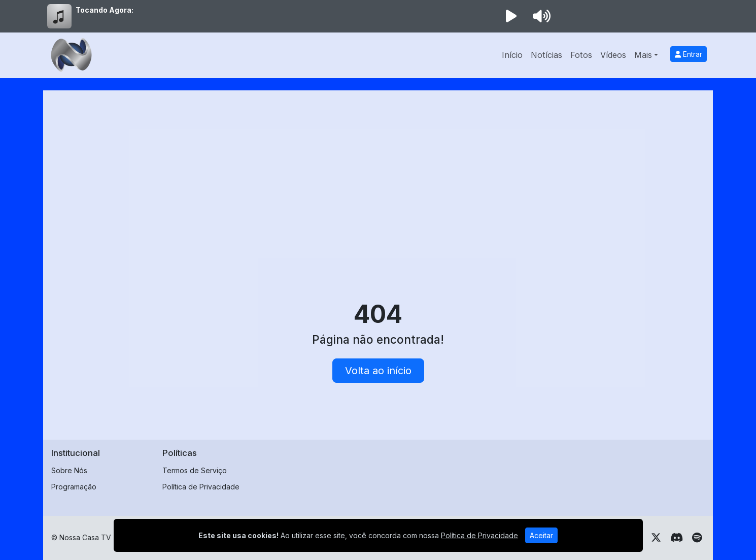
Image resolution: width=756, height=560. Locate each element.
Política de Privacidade (201, 487)
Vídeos (613, 55)
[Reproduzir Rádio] (511, 16)
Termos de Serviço (195, 470)
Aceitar (541, 535)
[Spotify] (697, 538)
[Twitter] (656, 538)
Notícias (546, 55)
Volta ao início (378, 371)
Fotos (581, 55)
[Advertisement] (378, 175)
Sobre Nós (69, 470)
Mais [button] (643, 55)
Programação (74, 487)
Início (512, 55)
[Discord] (677, 538)
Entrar (689, 54)
